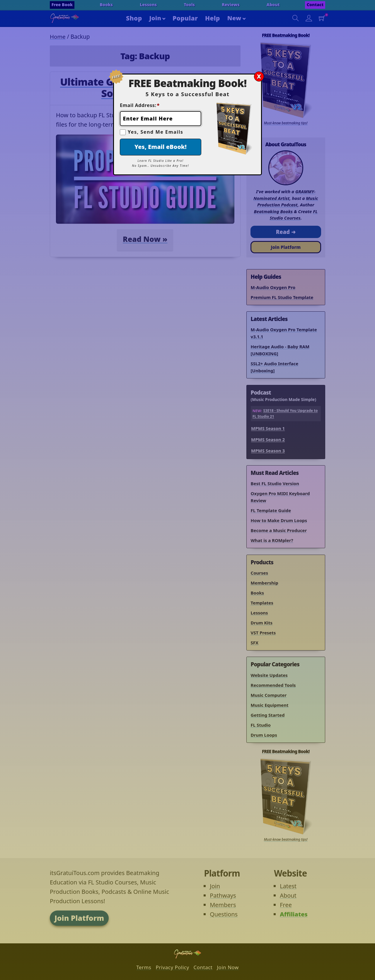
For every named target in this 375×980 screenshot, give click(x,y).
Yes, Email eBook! (161, 147)
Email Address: (140, 105)
